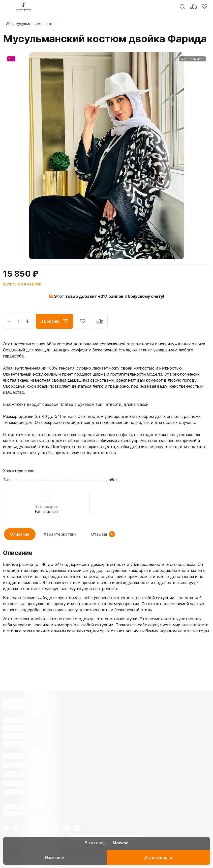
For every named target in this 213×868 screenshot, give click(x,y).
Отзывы (103, 534)
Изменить (55, 857)
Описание (20, 534)
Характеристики (60, 534)
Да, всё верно (158, 857)
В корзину (54, 321)
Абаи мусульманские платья (31, 24)
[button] (101, 254)
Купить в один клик (22, 284)
